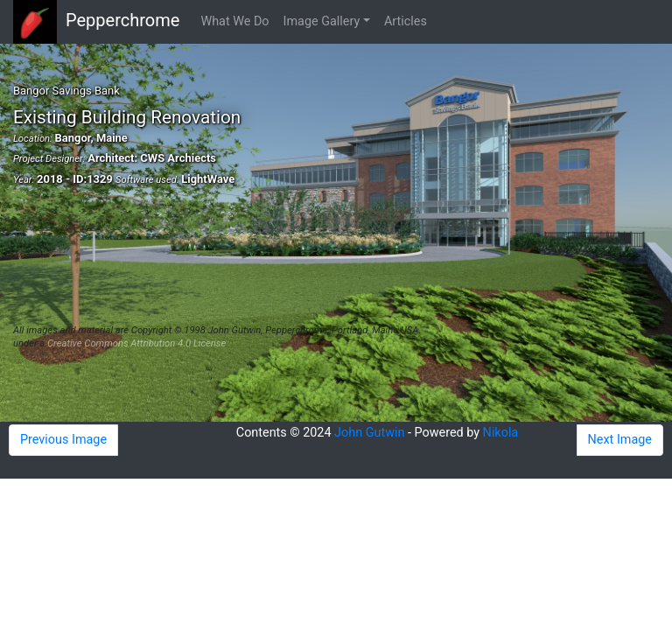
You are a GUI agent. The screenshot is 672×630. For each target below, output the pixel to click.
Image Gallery (322, 21)
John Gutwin (369, 433)
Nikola (501, 433)
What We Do (234, 21)
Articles (406, 21)
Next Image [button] (620, 440)
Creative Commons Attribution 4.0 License (136, 343)
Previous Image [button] (63, 440)
